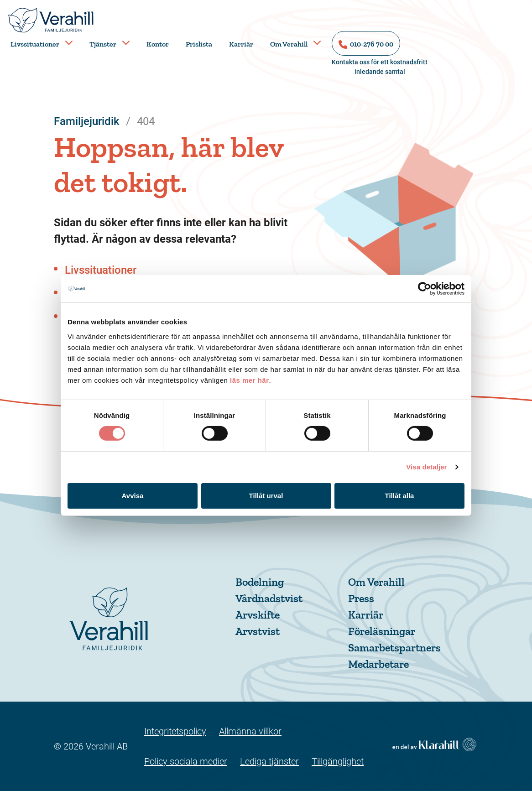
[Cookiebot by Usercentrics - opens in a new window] (425, 289)
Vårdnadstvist (269, 598)
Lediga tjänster (269, 761)
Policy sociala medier (186, 761)
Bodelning (260, 582)
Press (361, 598)
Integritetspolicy (175, 731)
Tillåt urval (266, 496)
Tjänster (103, 44)
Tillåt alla (400, 496)
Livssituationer (35, 44)
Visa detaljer (426, 467)
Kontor (158, 44)
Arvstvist (258, 631)
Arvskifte (258, 615)
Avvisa (133, 496)
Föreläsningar (382, 631)
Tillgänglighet (338, 761)
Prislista (199, 44)
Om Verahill (289, 44)
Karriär (241, 44)
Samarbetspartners (394, 648)
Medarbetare (378, 664)
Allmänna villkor (250, 731)
